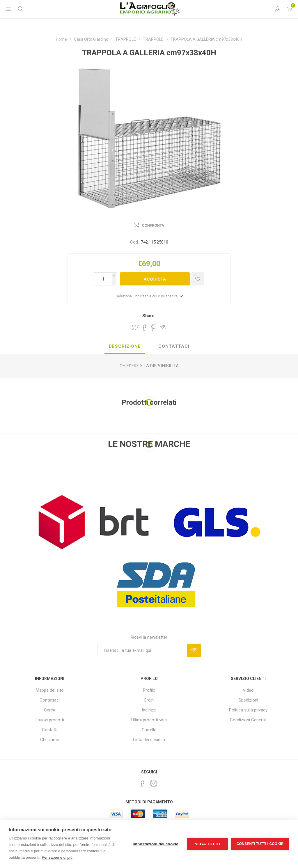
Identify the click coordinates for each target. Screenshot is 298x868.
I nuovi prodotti (50, 720)
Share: (149, 316)
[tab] (125, 347)
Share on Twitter (135, 327)
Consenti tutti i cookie (260, 844)
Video (248, 690)
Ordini (149, 700)
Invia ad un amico (163, 327)
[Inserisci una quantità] (103, 279)
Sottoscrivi (194, 650)
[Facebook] (143, 783)
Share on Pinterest (154, 327)
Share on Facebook (145, 327)
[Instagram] (154, 783)
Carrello (149, 730)
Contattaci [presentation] (174, 346)
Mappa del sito (50, 690)
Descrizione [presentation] (125, 346)
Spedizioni (248, 700)
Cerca (50, 710)
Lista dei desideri (149, 740)
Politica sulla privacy (248, 710)
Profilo (149, 690)
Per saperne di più (57, 857)
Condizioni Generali (248, 720)
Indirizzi (149, 710)
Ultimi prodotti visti (149, 720)
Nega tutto (207, 844)
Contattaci (50, 700)
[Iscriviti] (142, 650)
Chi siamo (50, 740)
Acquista (155, 279)
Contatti (50, 730)
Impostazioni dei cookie (156, 844)
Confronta (153, 226)
